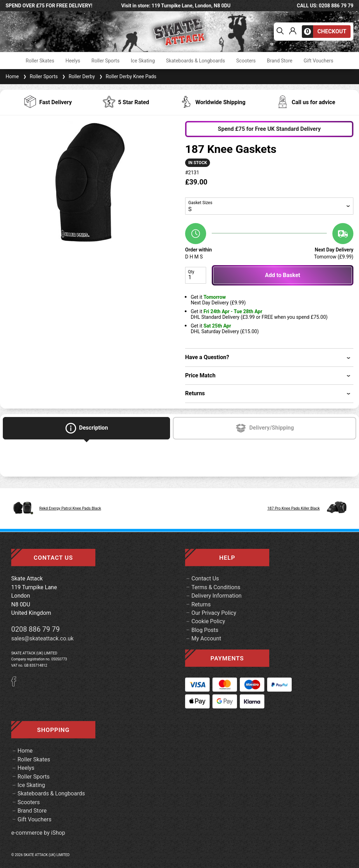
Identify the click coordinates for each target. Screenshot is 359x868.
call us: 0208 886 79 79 (325, 6)
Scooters (246, 61)
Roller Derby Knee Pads (127, 76)
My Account (206, 638)
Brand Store (280, 61)
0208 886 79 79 (36, 629)
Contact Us (205, 578)
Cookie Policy (208, 621)
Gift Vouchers (319, 61)
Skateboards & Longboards (196, 61)
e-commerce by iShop (38, 833)
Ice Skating (143, 61)
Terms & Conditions (216, 587)
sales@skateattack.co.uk (42, 638)
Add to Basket (283, 275)
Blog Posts (205, 630)
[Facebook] (16, 684)
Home (12, 76)
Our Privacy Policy (214, 613)
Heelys (73, 61)
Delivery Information (216, 596)
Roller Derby (78, 76)
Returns (201, 604)
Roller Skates (40, 61)
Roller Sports (106, 61)
